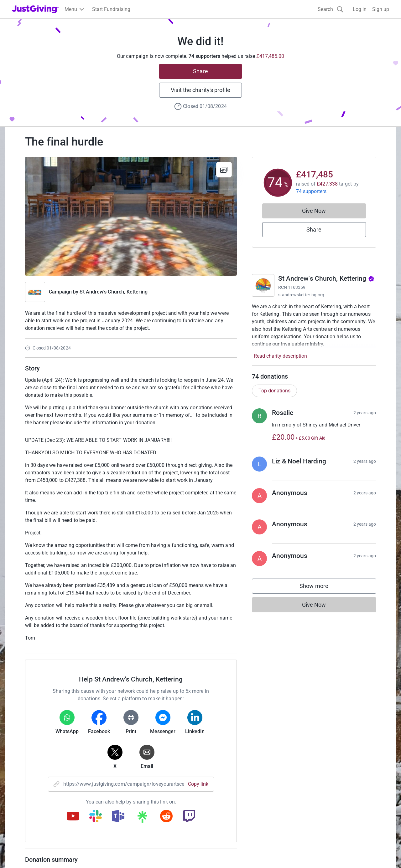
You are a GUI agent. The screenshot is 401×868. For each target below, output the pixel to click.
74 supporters (311, 191)
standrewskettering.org (301, 295)
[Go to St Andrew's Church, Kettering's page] (263, 285)
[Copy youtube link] (73, 817)
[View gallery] (224, 170)
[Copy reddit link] (166, 817)
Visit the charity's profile (200, 90)
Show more (320, 587)
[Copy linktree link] (142, 818)
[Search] (331, 9)
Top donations (274, 391)
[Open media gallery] (131, 216)
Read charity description (280, 356)
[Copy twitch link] (189, 817)
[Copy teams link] (118, 817)
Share (200, 71)
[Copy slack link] (96, 817)
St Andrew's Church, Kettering (113, 292)
